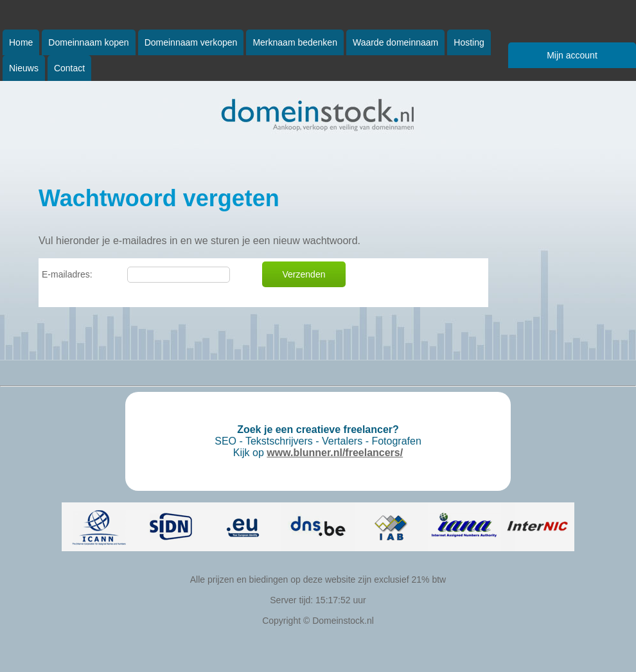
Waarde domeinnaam (395, 42)
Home (21, 42)
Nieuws (24, 68)
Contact (69, 68)
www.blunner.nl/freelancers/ (335, 453)
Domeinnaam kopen (88, 42)
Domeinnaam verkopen (191, 42)
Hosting (469, 42)
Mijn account (572, 55)
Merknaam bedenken (295, 42)
